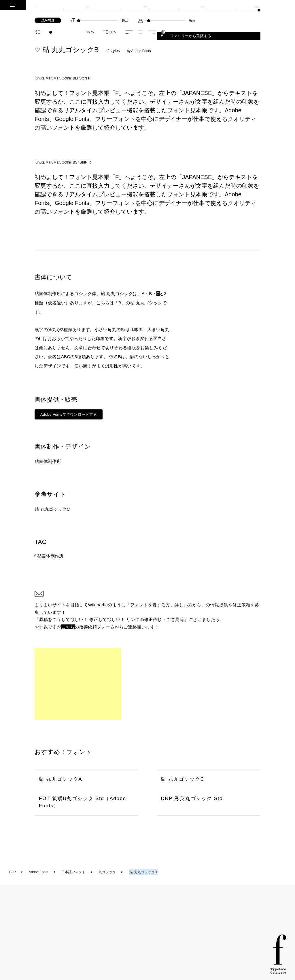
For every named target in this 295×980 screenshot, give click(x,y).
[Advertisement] (78, 684)
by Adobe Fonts (139, 51)
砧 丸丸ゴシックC (52, 509)
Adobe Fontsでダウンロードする (69, 414)
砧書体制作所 (48, 461)
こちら (68, 627)
